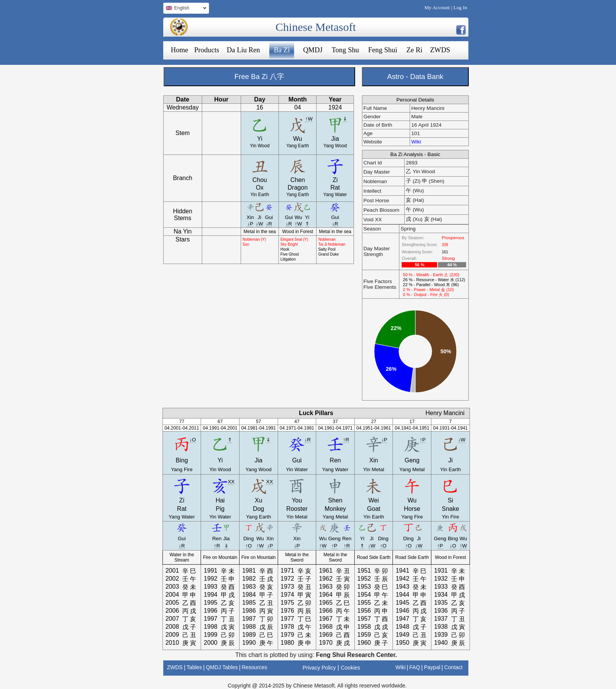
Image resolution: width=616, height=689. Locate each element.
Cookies (350, 668)
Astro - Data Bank (415, 76)
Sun (246, 244)
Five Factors (378, 281)
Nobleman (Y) (254, 239)
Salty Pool (327, 249)
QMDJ (313, 50)
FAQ (415, 667)
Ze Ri (414, 50)
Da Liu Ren (244, 50)
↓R (269, 224)
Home (180, 50)
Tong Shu (345, 50)
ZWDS (440, 50)
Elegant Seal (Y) (294, 239)
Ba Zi (282, 50)
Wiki (416, 142)
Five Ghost (290, 254)
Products (207, 50)
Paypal (432, 667)
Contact (453, 667)
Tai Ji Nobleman (332, 244)
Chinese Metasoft (316, 27)
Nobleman (327, 239)
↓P (250, 224)
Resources (255, 667)
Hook (285, 249)
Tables (194, 667)
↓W (260, 224)
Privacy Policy (319, 668)
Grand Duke (328, 254)
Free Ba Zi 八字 (259, 76)
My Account (437, 7)
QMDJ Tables (222, 667)
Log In (460, 7)
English (185, 9)
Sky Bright (289, 244)
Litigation (288, 259)
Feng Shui (383, 50)
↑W (309, 119)
